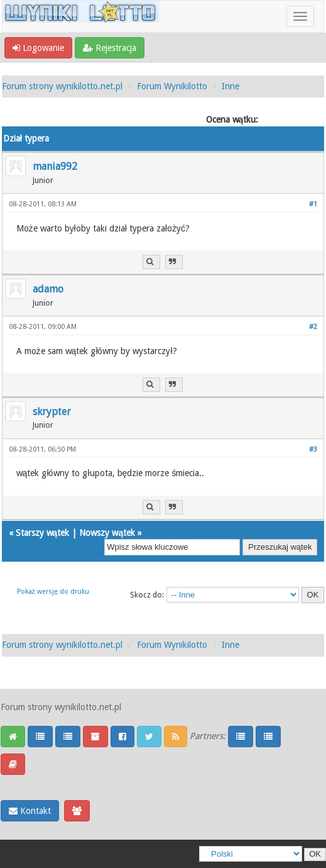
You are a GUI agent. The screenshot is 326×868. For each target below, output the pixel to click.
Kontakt (30, 811)
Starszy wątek (43, 533)
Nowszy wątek (107, 533)
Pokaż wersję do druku (53, 592)
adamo (48, 289)
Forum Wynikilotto (172, 86)
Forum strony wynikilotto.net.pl (62, 86)
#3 (313, 449)
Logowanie (38, 48)
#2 (313, 327)
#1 (313, 204)
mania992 (55, 166)
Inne (231, 86)
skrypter (52, 412)
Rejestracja (110, 48)
